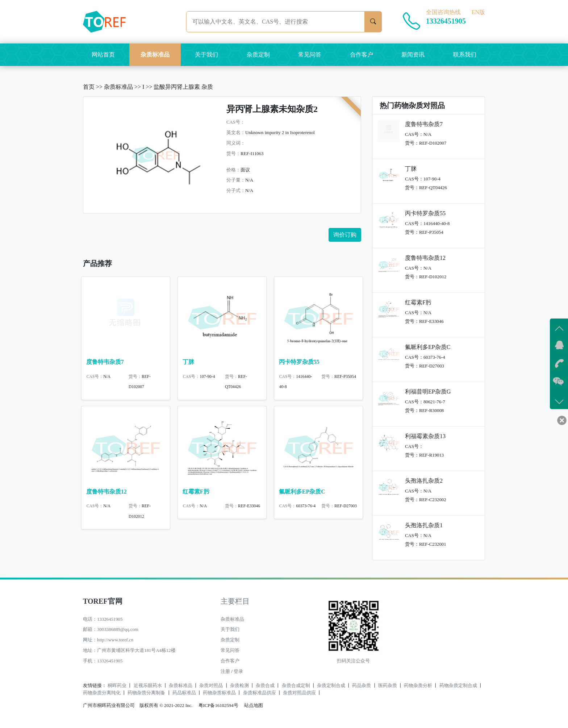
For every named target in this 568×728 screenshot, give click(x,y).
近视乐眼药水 (148, 686)
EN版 (478, 12)
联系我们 (465, 55)
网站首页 (103, 55)
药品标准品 (184, 693)
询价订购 (345, 235)
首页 (89, 87)
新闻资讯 (413, 55)
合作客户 (362, 55)
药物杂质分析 (418, 686)
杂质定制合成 (331, 686)
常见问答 (310, 55)
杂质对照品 (211, 686)
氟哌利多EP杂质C (302, 494)
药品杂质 (362, 686)
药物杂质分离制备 (146, 693)
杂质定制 (258, 55)
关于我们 (206, 55)
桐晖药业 (117, 686)
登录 (238, 671)
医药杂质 (388, 686)
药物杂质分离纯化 (102, 693)
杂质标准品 (155, 55)
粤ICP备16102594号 (217, 706)
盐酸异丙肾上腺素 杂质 (183, 87)
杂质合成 (265, 686)
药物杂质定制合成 (458, 686)
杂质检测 (239, 686)
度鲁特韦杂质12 (106, 494)
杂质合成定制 (296, 686)
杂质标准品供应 (260, 693)
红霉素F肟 (196, 494)
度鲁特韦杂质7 (105, 362)
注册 (225, 671)
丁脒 (188, 362)
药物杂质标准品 (219, 693)
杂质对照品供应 (299, 693)
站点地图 (254, 706)
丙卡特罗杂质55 (299, 362)
